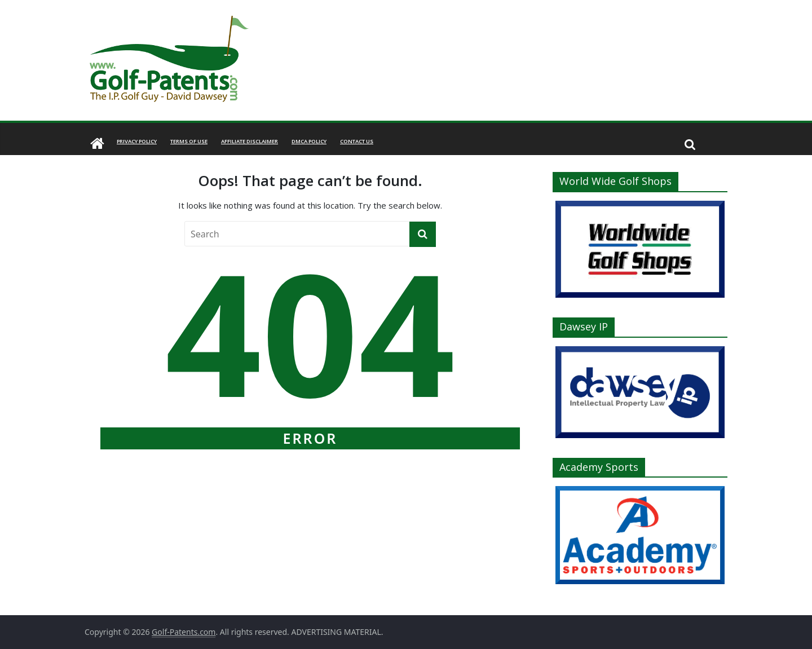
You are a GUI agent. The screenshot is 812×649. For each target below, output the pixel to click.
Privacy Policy (137, 141)
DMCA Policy (309, 141)
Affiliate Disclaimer (250, 141)
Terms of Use (189, 141)
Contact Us (357, 141)
